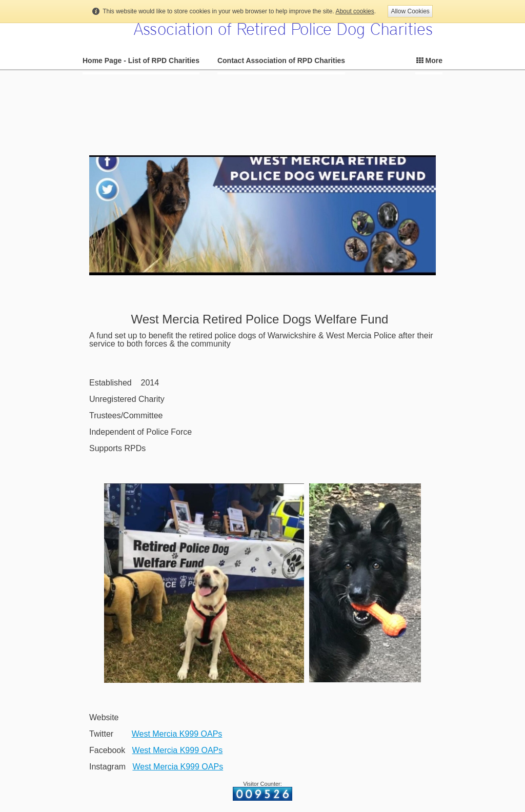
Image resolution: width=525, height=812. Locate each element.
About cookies (355, 11)
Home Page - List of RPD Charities (141, 60)
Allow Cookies (410, 11)
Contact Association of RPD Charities (281, 60)
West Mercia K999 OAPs (177, 734)
